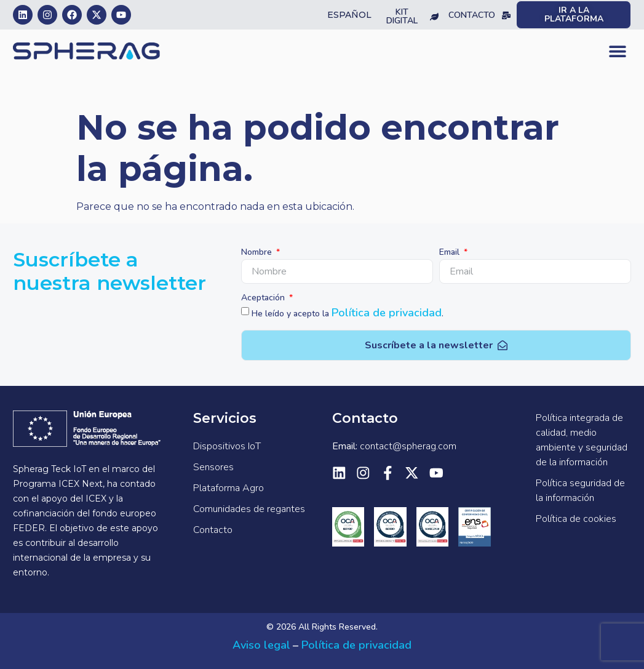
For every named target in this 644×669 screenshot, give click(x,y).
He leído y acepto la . (348, 314)
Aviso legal (261, 645)
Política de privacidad (387, 313)
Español (349, 15)
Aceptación (264, 298)
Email (451, 253)
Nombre (258, 253)
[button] (617, 51)
